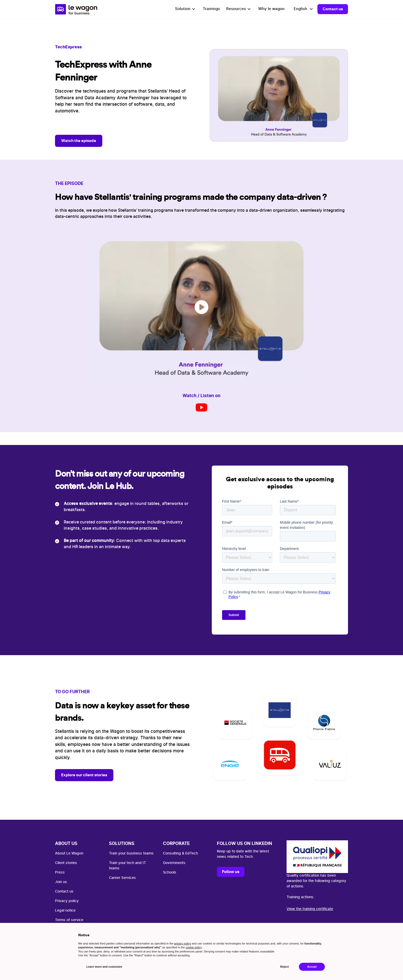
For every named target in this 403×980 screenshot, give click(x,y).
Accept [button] (312, 967)
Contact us (333, 9)
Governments (174, 863)
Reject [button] (284, 967)
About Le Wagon (69, 853)
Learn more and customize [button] (104, 967)
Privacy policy (67, 901)
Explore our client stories (84, 775)
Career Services (122, 878)
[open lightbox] (201, 307)
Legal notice (65, 911)
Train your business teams (131, 853)
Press (60, 872)
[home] (76, 9)
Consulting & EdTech (180, 853)
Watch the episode (79, 141)
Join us (61, 882)
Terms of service (69, 920)
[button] (186, 9)
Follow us (231, 872)
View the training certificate (310, 909)
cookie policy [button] (194, 947)
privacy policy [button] (182, 943)
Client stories (66, 863)
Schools (170, 872)
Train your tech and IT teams (127, 866)
